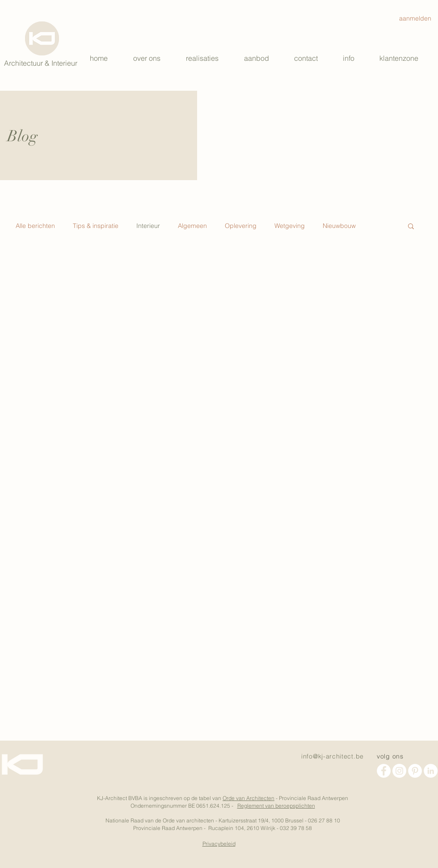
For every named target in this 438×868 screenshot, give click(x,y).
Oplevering (241, 226)
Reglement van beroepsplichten (276, 806)
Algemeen (192, 226)
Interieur (148, 226)
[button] (262, 58)
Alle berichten (35, 226)
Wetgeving (290, 226)
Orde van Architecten (248, 798)
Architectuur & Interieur (41, 63)
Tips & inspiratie (96, 226)
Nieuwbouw (339, 226)
